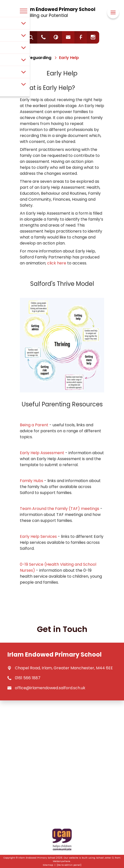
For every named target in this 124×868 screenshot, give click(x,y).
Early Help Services (38, 536)
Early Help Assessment (43, 453)
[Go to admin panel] (69, 865)
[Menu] (113, 13)
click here (57, 263)
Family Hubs (31, 481)
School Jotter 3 (105, 858)
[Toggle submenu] (24, 23)
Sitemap (48, 865)
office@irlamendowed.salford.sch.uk (50, 688)
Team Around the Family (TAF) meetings (60, 509)
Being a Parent (34, 425)
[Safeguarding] (37, 58)
